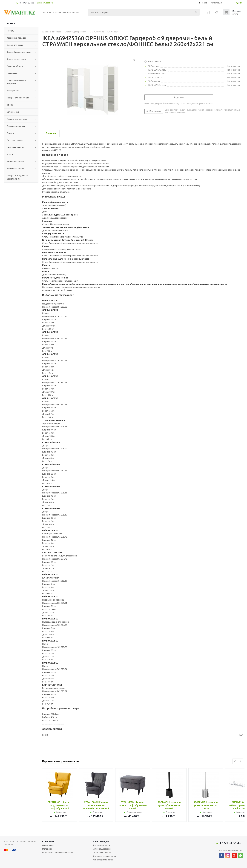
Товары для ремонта (17, 119)
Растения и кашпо (15, 169)
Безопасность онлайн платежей (58, 852)
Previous (235, 761)
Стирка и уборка (15, 66)
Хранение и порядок (16, 38)
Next (240, 761)
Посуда (10, 133)
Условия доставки (102, 849)
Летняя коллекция (16, 147)
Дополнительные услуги (105, 856)
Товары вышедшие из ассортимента (17, 177)
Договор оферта (101, 845)
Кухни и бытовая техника (19, 52)
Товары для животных (18, 98)
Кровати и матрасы (16, 59)
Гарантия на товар (102, 852)
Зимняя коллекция (15, 161)
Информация (101, 841)
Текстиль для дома (16, 126)
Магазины (47, 849)
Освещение (12, 73)
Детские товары (15, 140)
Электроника (13, 91)
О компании (48, 845)
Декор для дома (15, 45)
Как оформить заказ (103, 860)
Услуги (10, 154)
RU (240, 3)
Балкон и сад (13, 112)
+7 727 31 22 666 (26, 3)
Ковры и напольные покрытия (16, 82)
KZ (237, 3)
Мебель (10, 31)
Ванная (10, 105)
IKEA (13, 23)
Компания (48, 841)
